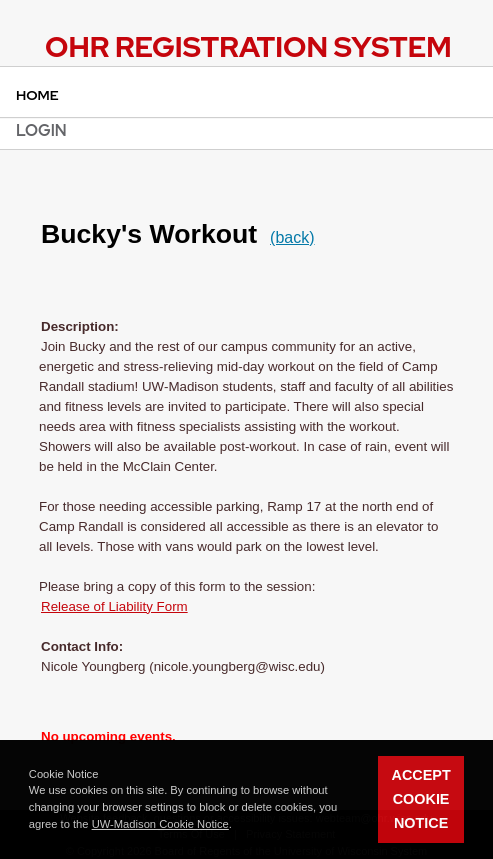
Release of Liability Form (114, 606)
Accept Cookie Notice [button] (421, 799)
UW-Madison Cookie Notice (160, 824)
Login (41, 130)
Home (37, 95)
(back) (292, 237)
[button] (237, 826)
